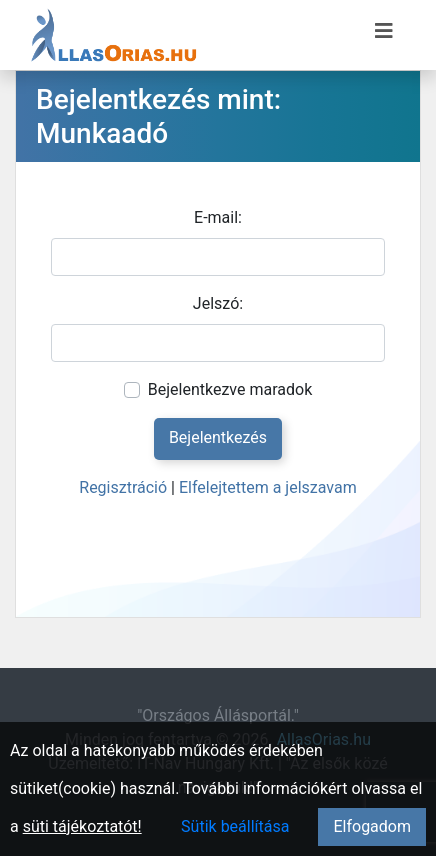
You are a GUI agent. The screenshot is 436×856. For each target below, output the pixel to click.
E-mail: (218, 217)
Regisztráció (123, 487)
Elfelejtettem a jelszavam (268, 487)
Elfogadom (372, 826)
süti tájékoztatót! (82, 826)
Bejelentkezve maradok (230, 389)
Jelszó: (218, 303)
